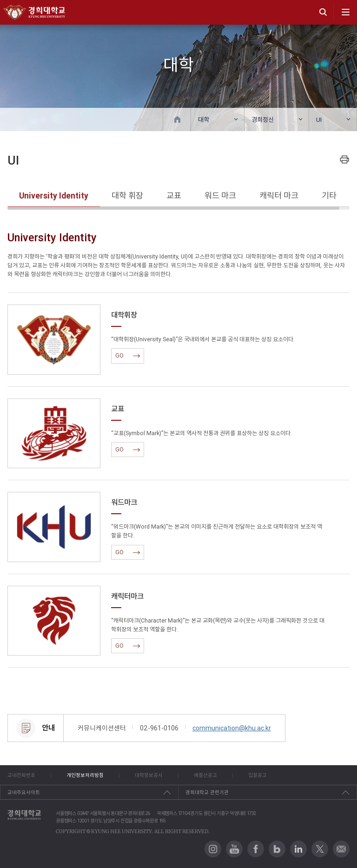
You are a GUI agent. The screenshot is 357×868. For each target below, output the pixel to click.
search (323, 12)
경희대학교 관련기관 (207, 792)
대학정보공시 (149, 775)
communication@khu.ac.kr (232, 728)
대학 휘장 (127, 195)
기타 (329, 195)
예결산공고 (205, 775)
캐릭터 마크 (279, 195)
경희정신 (263, 120)
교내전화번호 (21, 775)
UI (319, 120)
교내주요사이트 (24, 792)
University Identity (54, 195)
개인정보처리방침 (85, 775)
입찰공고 (258, 775)
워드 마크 (220, 195)
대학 (204, 120)
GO (128, 355)
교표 (174, 195)
